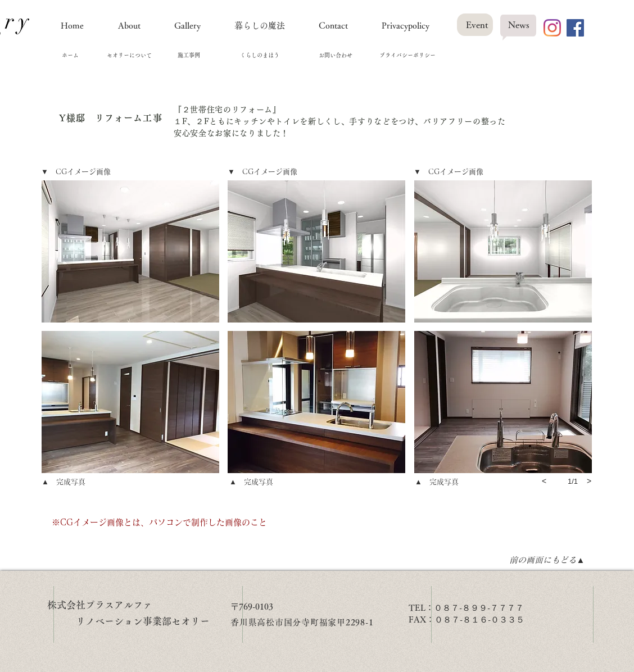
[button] (130, 251)
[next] (589, 481)
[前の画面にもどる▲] (547, 560)
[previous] (544, 481)
